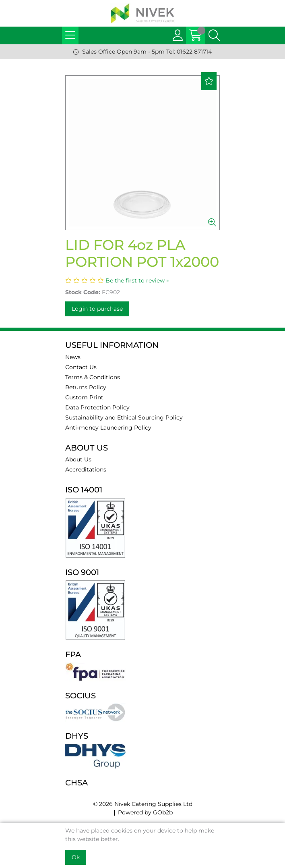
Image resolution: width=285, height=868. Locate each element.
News (73, 357)
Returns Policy (86, 387)
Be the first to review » (137, 280)
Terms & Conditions (93, 377)
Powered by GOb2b (145, 812)
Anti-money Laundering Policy (108, 428)
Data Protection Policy (97, 407)
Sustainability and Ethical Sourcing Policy (124, 417)
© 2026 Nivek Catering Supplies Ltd (143, 804)
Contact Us (81, 367)
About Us (78, 459)
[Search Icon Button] (214, 35)
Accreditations (86, 469)
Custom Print (84, 397)
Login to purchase (97, 309)
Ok (76, 857)
